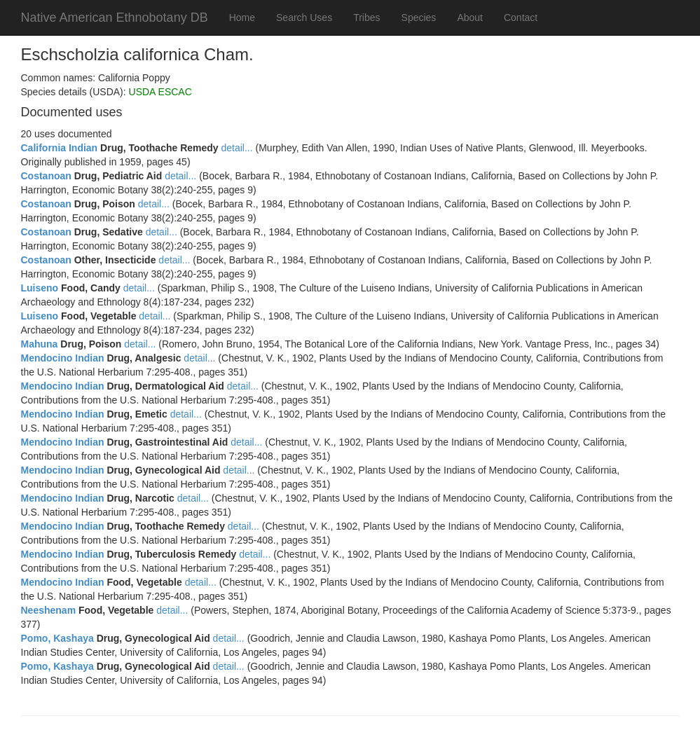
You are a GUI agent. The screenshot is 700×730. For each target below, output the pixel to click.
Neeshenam (49, 610)
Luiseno (40, 288)
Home (242, 18)
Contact (521, 18)
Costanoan (46, 176)
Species (419, 18)
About (470, 18)
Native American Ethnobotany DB (115, 18)
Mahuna (40, 344)
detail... (237, 148)
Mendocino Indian (63, 358)
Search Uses (304, 18)
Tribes (366, 18)
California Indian (60, 148)
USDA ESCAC (160, 92)
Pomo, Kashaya (57, 638)
